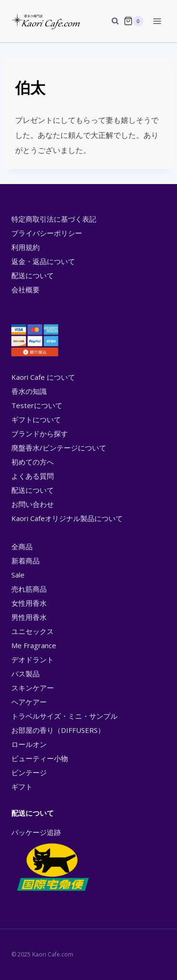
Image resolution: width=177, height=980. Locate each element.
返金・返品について (43, 261)
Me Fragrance (34, 645)
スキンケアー (33, 688)
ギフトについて (36, 419)
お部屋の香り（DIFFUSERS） (58, 730)
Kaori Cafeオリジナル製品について (67, 518)
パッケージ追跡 (52, 860)
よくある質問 (33, 476)
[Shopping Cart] (134, 21)
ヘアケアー (29, 702)
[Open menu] (157, 21)
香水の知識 (29, 391)
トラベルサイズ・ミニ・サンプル (64, 716)
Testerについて (37, 405)
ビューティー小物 (40, 758)
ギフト (22, 787)
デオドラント (33, 659)
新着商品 (25, 561)
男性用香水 (29, 617)
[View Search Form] (110, 21)
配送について (33, 275)
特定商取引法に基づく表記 (54, 219)
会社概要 (25, 289)
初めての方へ (33, 462)
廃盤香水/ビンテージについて (59, 448)
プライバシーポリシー (47, 233)
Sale (18, 575)
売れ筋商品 (29, 589)
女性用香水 (29, 603)
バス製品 (25, 674)
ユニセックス (33, 631)
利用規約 (25, 247)
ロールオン (29, 744)
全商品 (22, 546)
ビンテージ (29, 772)
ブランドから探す (40, 434)
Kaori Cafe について (43, 377)
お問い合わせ (33, 504)
